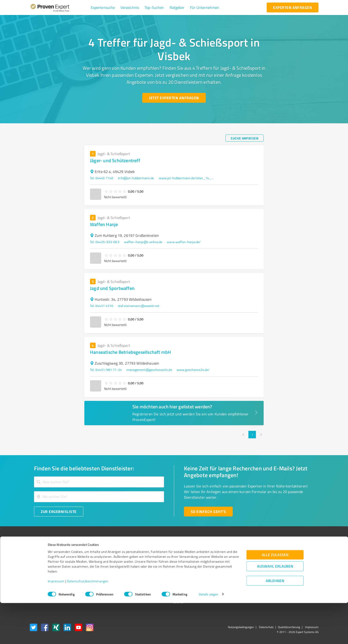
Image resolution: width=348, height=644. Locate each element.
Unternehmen (101, 561)
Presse (226, 552)
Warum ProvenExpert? (106, 552)
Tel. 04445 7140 (102, 178)
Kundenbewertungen (170, 577)
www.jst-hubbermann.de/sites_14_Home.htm (187, 178)
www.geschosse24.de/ (193, 370)
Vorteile (35, 569)
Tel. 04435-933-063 (105, 242)
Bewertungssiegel (43, 552)
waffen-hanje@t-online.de (143, 242)
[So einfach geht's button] (208, 512)
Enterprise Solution (43, 577)
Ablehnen (275, 622)
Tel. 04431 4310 (102, 306)
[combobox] (99, 482)
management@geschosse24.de (149, 370)
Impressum (56, 622)
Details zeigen (208, 635)
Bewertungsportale (169, 569)
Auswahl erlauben (275, 607)
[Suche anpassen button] (245, 138)
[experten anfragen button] (292, 7)
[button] (103, 7)
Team (94, 569)
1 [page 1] (252, 435)
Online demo (230, 569)
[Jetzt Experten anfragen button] (174, 98)
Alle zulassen (275, 596)
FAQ (158, 561)
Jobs (94, 577)
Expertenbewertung (235, 577)
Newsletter (229, 561)
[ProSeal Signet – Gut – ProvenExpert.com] (301, 561)
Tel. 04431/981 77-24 (106, 370)
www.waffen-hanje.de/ (184, 242)
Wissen (161, 552)
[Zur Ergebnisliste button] (59, 512)
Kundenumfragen (42, 561)
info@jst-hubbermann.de (136, 178)
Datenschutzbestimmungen (88, 622)
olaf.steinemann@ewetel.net (139, 306)
